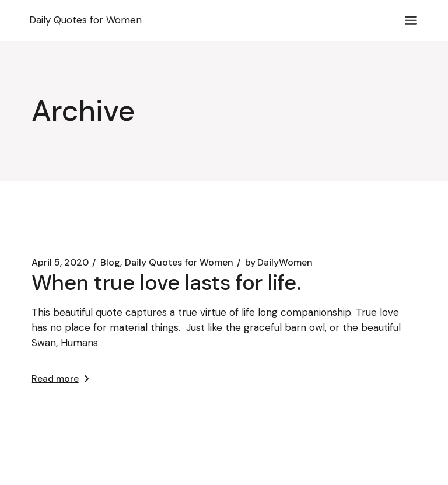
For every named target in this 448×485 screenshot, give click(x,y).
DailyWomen (279, 263)
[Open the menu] (411, 20)
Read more (60, 378)
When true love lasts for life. (166, 283)
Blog (110, 263)
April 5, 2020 (60, 263)
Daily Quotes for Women (179, 263)
